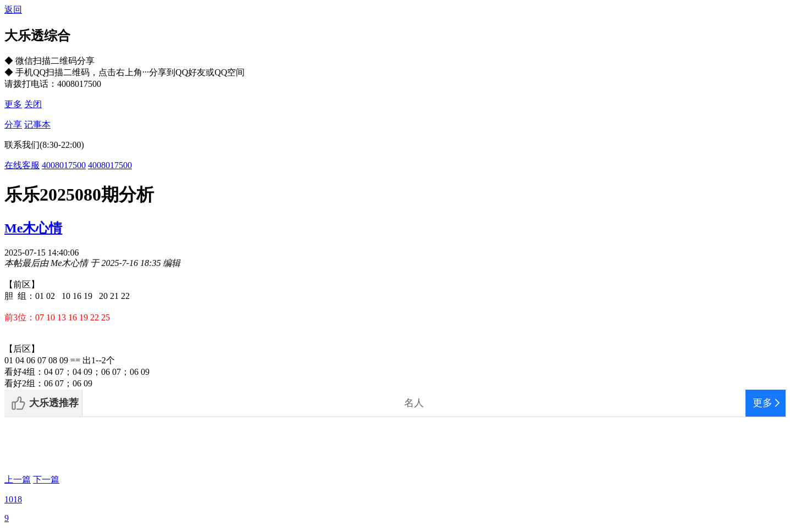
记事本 (37, 124)
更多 (13, 104)
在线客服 (22, 165)
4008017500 (64, 165)
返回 (13, 10)
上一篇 (18, 480)
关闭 (33, 104)
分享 (13, 124)
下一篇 (46, 480)
